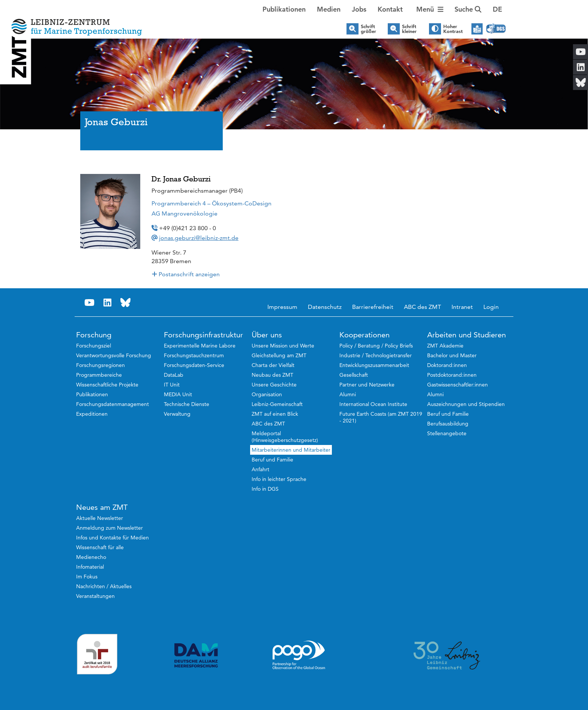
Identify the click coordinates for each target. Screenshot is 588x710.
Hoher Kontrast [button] (453, 29)
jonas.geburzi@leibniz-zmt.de (199, 238)
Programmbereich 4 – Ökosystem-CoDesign (211, 203)
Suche (468, 9)
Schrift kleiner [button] (409, 29)
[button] (497, 9)
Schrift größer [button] (368, 29)
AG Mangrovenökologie (184, 213)
